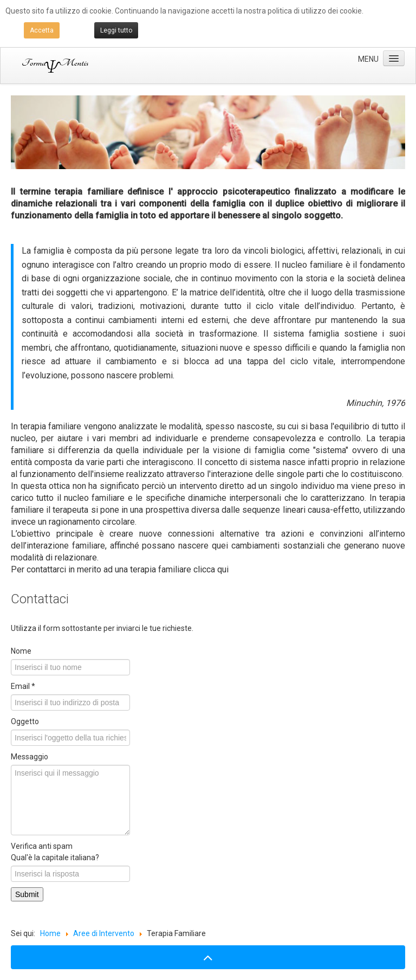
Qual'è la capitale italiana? (55, 857)
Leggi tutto (116, 30)
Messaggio (30, 757)
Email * (23, 686)
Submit (27, 894)
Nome (21, 651)
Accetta (42, 30)
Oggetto (25, 721)
